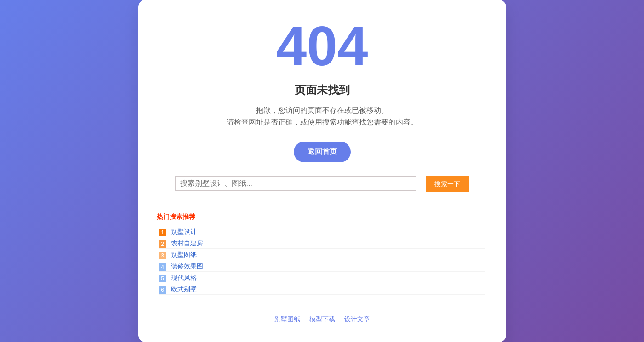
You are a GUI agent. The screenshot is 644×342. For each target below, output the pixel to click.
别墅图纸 (184, 255)
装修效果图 (187, 266)
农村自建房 (187, 243)
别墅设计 (184, 232)
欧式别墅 (184, 289)
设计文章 (357, 319)
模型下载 (322, 319)
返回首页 (322, 151)
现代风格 (184, 278)
